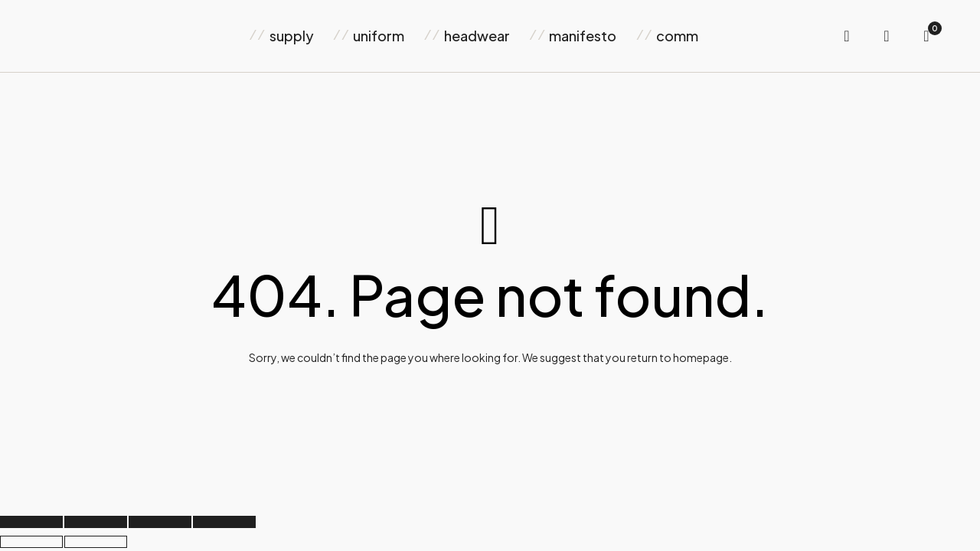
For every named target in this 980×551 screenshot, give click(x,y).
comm (677, 36)
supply (292, 36)
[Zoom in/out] (31, 522)
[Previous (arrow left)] (31, 542)
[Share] (160, 522)
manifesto (583, 36)
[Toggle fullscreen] (96, 522)
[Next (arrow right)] (96, 542)
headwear (477, 36)
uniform (379, 36)
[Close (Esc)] (224, 522)
